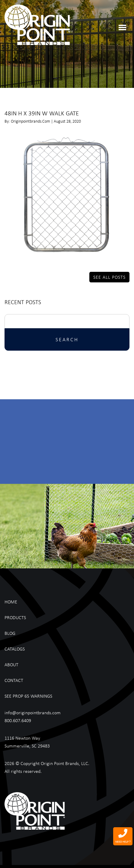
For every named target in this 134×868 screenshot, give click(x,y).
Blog (10, 633)
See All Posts (109, 277)
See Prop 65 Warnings (28, 696)
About (11, 664)
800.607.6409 (18, 720)
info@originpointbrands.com (33, 712)
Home (11, 602)
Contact (14, 680)
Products (15, 617)
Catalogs (15, 649)
